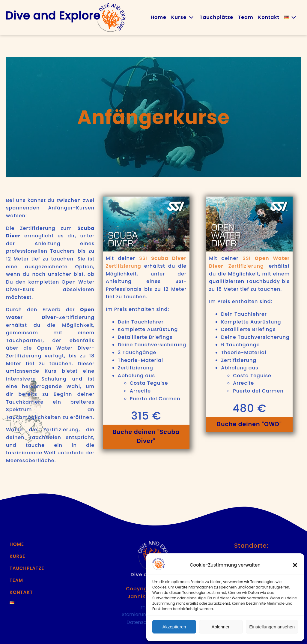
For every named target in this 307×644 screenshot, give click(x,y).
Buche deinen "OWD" (249, 424)
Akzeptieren (174, 627)
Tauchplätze (216, 17)
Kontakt (269, 17)
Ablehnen (221, 627)
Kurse (183, 17)
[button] (295, 565)
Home (158, 17)
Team (246, 17)
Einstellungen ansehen (272, 627)
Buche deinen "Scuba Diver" (146, 436)
